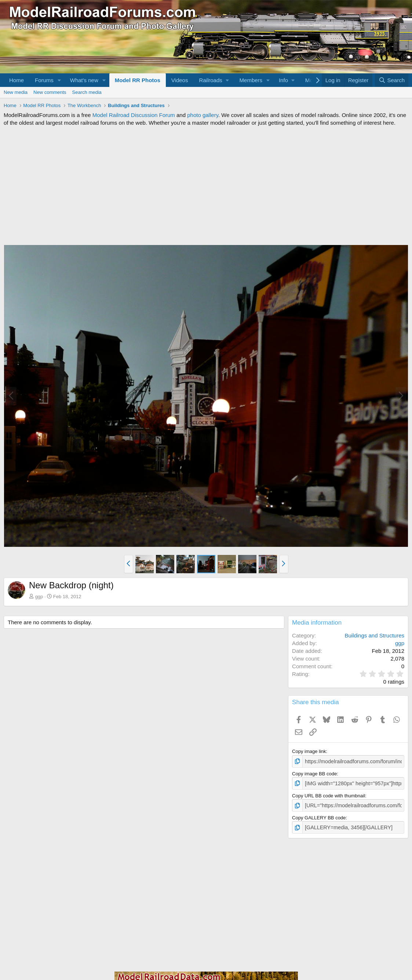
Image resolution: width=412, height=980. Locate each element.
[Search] (392, 80)
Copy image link (309, 751)
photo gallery (203, 115)
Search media (87, 92)
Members (251, 80)
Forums (44, 80)
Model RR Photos (138, 80)
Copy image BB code (314, 773)
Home (17, 80)
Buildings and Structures (374, 635)
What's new (84, 80)
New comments (50, 92)
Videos (180, 80)
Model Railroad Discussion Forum (134, 115)
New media (16, 92)
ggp (39, 597)
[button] (59, 80)
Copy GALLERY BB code (319, 816)
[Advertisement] (206, 186)
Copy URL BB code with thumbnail (329, 794)
